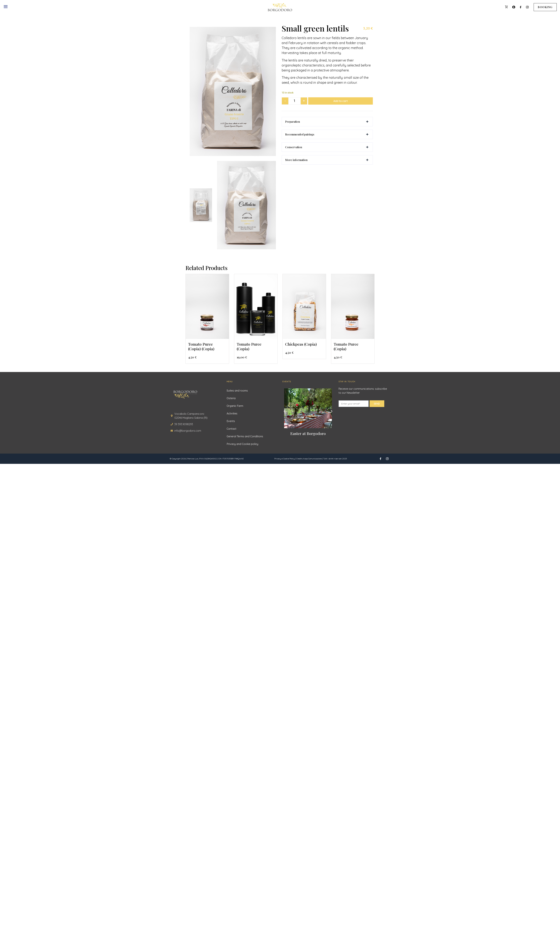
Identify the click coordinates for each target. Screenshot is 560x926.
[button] (327, 122)
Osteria (231, 398)
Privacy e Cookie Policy (285, 459)
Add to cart (341, 101)
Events (231, 421)
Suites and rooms (237, 391)
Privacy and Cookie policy (242, 444)
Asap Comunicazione (312, 459)
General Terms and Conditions (245, 436)
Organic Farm (235, 406)
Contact (232, 429)
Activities (232, 413)
